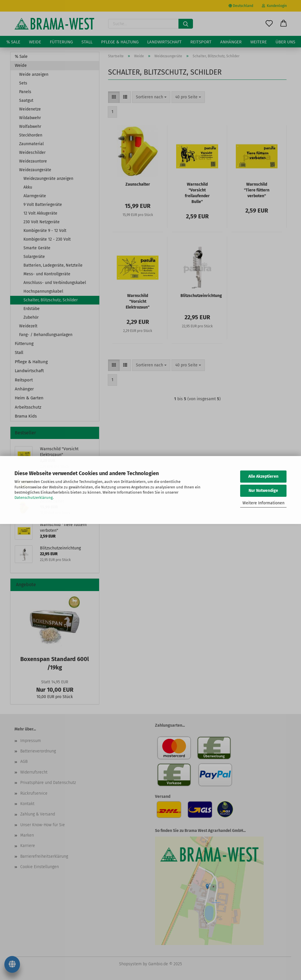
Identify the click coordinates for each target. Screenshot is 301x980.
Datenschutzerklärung (34, 498)
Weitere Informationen (263, 503)
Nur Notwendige (263, 491)
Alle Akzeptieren (263, 476)
